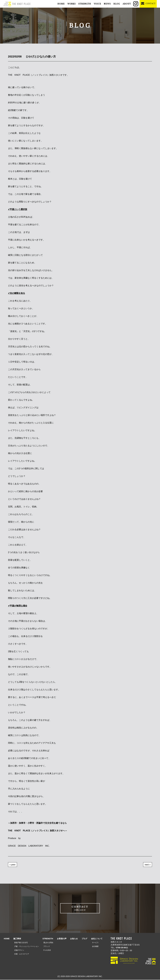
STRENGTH (85, 4)
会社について (97, 939)
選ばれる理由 (48, 943)
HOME (61, 4)
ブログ (84, 939)
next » (148, 864)
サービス (95, 943)
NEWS (107, 4)
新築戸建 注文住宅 (21, 943)
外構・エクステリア (22, 954)
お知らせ (74, 939)
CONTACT (80, 908)
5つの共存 (47, 950)
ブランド (47, 947)
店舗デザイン (19, 950)
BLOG (117, 4)
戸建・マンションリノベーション (27, 947)
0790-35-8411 (122, 948)
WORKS (72, 4)
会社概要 (95, 947)
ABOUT (127, 4)
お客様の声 (62, 939)
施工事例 (17, 939)
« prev (13, 864)
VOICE (97, 4)
